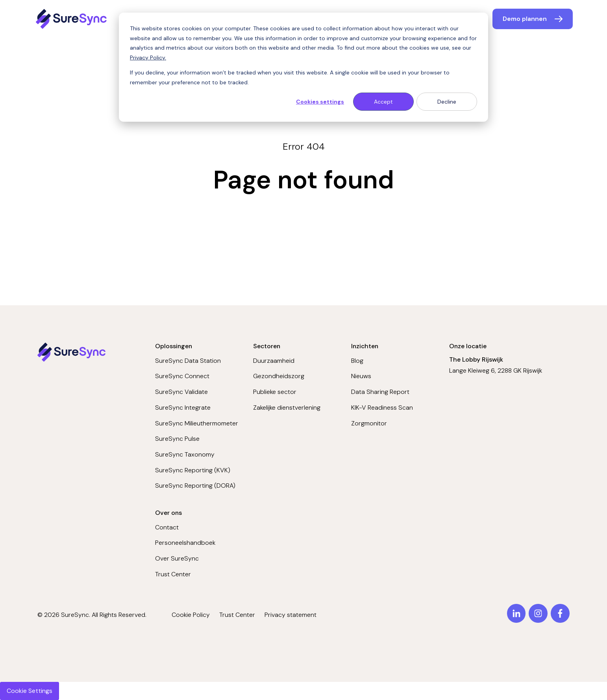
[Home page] (72, 19)
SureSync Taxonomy (185, 454)
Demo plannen (525, 19)
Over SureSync (177, 558)
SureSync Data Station (188, 361)
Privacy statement (291, 615)
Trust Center (173, 574)
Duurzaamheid (274, 361)
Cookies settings (320, 102)
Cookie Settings (30, 691)
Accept (383, 102)
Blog (357, 361)
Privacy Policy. (148, 58)
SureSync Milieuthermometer (197, 423)
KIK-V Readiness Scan (382, 408)
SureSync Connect (182, 376)
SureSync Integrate (183, 408)
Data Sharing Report (380, 392)
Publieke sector (275, 392)
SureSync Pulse (177, 439)
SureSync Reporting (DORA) (195, 486)
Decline (447, 102)
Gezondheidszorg (279, 376)
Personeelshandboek (185, 543)
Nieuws (361, 376)
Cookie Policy (191, 615)
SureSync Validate (181, 392)
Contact (167, 527)
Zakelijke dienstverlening (287, 408)
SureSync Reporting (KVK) (193, 470)
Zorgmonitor (369, 423)
